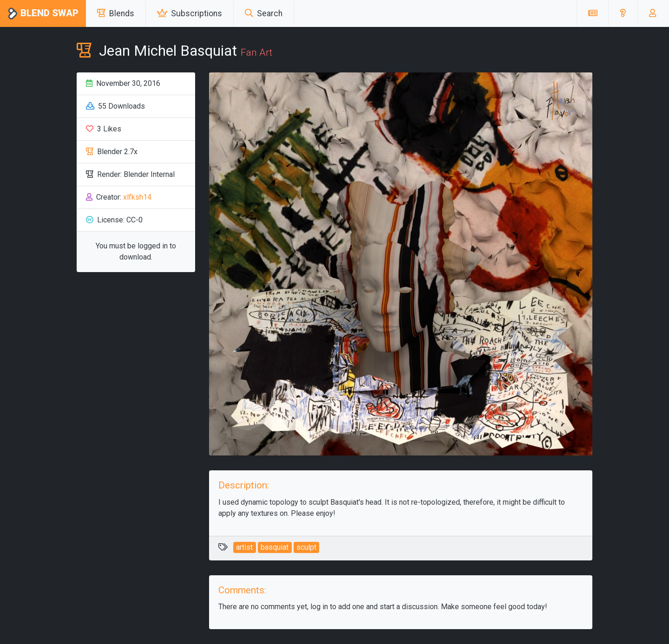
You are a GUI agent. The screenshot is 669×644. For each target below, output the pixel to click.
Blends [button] (116, 13)
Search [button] (264, 13)
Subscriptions (190, 13)
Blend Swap (43, 14)
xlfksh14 (137, 197)
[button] (623, 13)
